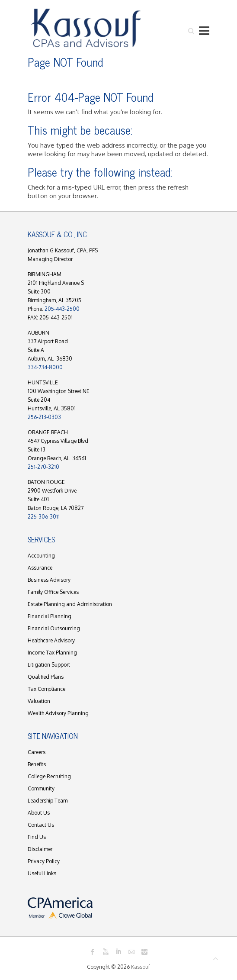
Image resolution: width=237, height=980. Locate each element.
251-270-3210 (43, 467)
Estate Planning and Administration (70, 604)
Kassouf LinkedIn (118, 952)
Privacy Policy (44, 861)
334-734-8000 (45, 367)
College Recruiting (49, 776)
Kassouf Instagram (144, 952)
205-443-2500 (62, 309)
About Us (39, 813)
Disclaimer (40, 849)
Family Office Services (53, 592)
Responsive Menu (204, 31)
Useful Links (42, 873)
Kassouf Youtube (106, 952)
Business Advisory (49, 580)
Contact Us (41, 825)
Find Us (37, 837)
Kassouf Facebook (93, 952)
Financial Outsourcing (54, 628)
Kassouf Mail (131, 952)
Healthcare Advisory (51, 640)
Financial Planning (50, 616)
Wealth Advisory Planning (58, 713)
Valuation (39, 701)
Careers (37, 752)
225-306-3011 (44, 517)
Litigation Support (49, 665)
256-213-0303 (44, 417)
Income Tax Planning (52, 653)
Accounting (41, 556)
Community (41, 788)
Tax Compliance (46, 689)
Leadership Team (48, 801)
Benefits (37, 764)
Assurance (40, 568)
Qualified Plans (46, 677)
